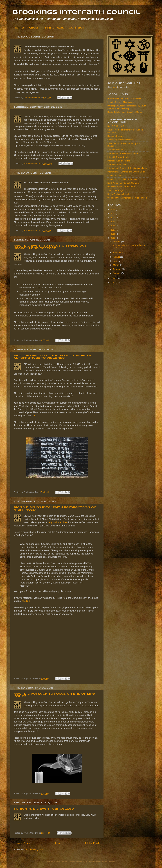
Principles (54, 28)
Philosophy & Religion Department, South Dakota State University (127, 107)
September (119, 253)
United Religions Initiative (119, 194)
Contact (76, 28)
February (118, 269)
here (115, 87)
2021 (113, 213)
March (116, 265)
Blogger (111, 862)
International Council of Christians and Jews (128, 168)
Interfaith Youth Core (117, 164)
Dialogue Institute (115, 136)
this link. (26, 601)
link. (34, 416)
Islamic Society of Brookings (120, 102)
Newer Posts (22, 843)
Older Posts (93, 843)
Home (19, 28)
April (116, 261)
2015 (113, 238)
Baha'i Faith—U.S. (116, 126)
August (117, 257)
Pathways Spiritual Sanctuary (121, 187)
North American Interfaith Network (123, 183)
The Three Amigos (116, 190)
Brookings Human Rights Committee (124, 98)
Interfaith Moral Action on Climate (123, 153)
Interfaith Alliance (115, 150)
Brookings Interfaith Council (76, 12)
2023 (113, 209)
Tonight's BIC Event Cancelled (44, 809)
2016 (113, 234)
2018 (113, 226)
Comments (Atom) (35, 849)
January (117, 273)
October (117, 242)
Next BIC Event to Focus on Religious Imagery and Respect (50, 247)
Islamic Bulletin (114, 176)
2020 (113, 218)
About (34, 28)
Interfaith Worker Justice (119, 161)
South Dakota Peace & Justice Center (125, 112)
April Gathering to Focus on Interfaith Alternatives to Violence (52, 357)
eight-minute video (58, 522)
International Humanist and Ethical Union (126, 172)
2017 (113, 230)
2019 (113, 222)
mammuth (90, 862)
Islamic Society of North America (122, 179)
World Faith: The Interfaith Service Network (127, 198)
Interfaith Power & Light (118, 157)
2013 (113, 282)
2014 (113, 278)
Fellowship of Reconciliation (120, 140)
